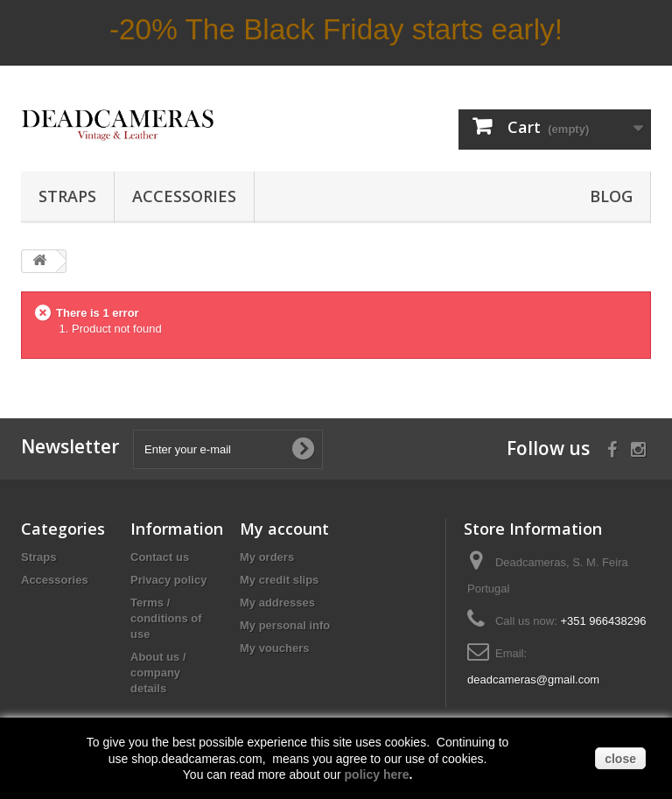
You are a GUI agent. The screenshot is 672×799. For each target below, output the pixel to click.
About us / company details (158, 673)
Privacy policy (168, 580)
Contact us (160, 557)
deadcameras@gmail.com (533, 680)
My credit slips (279, 580)
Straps (67, 196)
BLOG (611, 196)
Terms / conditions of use (166, 618)
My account (284, 529)
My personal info (285, 625)
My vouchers (274, 648)
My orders (267, 557)
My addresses (277, 603)
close (620, 759)
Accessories (184, 196)
